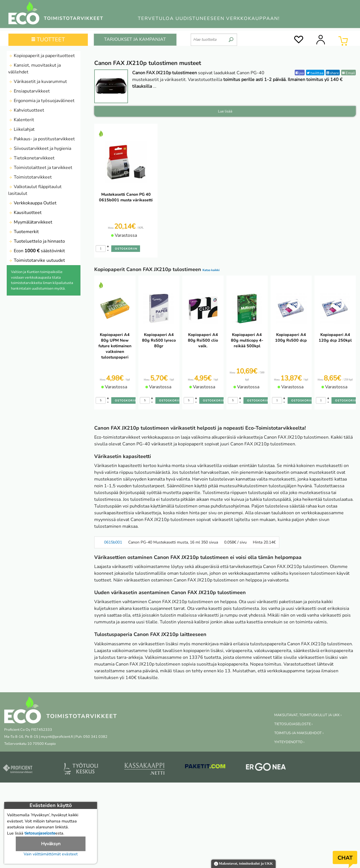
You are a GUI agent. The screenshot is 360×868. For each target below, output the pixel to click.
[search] (231, 37)
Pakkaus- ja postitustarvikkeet (41, 139)
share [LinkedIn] (333, 73)
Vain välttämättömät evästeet (51, 854)
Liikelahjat (21, 129)
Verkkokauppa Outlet (32, 203)
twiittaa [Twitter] (315, 73)
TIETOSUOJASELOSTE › (293, 724)
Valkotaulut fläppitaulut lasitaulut (35, 190)
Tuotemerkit (23, 232)
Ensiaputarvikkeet (29, 91)
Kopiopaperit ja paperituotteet (41, 56)
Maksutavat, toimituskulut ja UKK (243, 864)
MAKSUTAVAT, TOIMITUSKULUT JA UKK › (308, 715)
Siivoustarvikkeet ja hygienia (40, 148)
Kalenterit (21, 120)
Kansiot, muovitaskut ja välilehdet (34, 69)
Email (348, 73)
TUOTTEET (48, 40)
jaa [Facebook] (300, 73)
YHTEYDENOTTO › (289, 742)
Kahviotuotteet (26, 110)
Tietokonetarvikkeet (31, 158)
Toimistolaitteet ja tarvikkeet (40, 168)
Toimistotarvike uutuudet (37, 260)
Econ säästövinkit (37, 251)
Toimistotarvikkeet (30, 177)
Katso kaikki (211, 270)
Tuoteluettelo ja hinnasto (37, 241)
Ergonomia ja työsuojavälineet (41, 101)
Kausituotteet (25, 213)
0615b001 (113, 542)
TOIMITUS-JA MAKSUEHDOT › (299, 733)
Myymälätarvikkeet (30, 222)
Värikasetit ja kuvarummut (38, 82)
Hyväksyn (51, 844)
